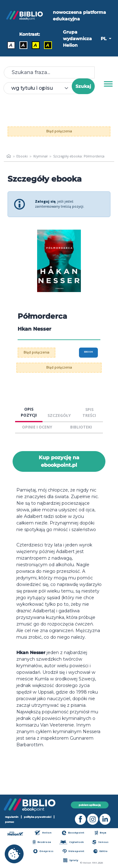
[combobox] (41, 88)
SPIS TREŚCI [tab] (89, 413)
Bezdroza (42, 842)
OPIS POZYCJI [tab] (29, 412)
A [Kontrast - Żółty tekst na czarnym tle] (48, 45)
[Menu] (108, 84)
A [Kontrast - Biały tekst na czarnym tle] (23, 45)
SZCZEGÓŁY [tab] (59, 415)
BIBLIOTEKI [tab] (81, 427)
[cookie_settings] (14, 854)
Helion (43, 833)
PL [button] (104, 39)
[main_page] (9, 156)
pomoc (10, 822)
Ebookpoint (73, 833)
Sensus (100, 842)
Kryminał (40, 156)
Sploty (71, 860)
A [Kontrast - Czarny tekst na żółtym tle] (35, 45)
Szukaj (83, 86)
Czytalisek (71, 842)
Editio (101, 851)
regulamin (12, 817)
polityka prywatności (38, 817)
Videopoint (73, 851)
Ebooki (22, 156)
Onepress (43, 851)
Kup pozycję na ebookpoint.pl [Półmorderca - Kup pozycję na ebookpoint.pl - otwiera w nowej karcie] (59, 461)
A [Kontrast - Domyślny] (11, 45)
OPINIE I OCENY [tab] (37, 427)
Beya (101, 833)
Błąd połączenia (59, 131)
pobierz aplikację (90, 805)
